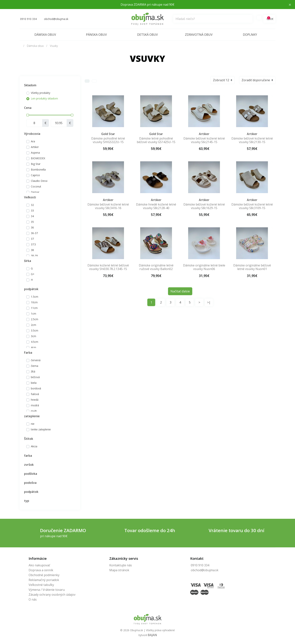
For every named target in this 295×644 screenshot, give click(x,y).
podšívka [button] (31, 474)
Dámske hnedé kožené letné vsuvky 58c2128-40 (156, 206)
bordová (36, 388)
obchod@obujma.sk (205, 570)
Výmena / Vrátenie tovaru (47, 590)
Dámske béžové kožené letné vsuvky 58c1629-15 (204, 206)
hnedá (35, 400)
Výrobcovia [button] (32, 134)
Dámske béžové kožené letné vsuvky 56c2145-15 (204, 140)
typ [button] (27, 501)
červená (36, 360)
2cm (33, 325)
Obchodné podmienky (44, 575)
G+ (33, 274)
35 (32, 222)
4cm (33, 347)
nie (33, 424)
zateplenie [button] (32, 416)
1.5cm (35, 297)
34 (32, 216)
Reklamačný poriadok (44, 580)
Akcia (34, 446)
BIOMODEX (38, 158)
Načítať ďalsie (180, 291)
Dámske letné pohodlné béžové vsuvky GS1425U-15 (156, 140)
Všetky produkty (41, 93)
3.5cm (35, 330)
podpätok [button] (31, 289)
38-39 (34, 256)
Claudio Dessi (39, 181)
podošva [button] (30, 483)
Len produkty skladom (44, 98)
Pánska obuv (96, 35)
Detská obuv (147, 35)
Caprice (35, 175)
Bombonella (38, 170)
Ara (33, 141)
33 (32, 210)
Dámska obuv (45, 35)
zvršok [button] (29, 465)
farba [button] (28, 456)
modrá (35, 405)
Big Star (36, 164)
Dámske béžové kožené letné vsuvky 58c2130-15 (252, 140)
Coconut (36, 186)
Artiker (35, 147)
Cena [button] (28, 108)
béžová (35, 377)
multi (34, 411)
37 (32, 239)
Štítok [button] (29, 439)
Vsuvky (54, 46)
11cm (34, 308)
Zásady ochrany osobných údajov (52, 595)
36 (32, 227)
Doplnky (250, 35)
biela (34, 383)
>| (209, 302)
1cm (33, 314)
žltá (33, 371)
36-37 (34, 233)
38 (32, 250)
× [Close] (290, 4)
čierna (35, 366)
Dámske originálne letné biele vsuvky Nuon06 (204, 267)
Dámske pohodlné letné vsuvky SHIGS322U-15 (108, 140)
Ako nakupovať (39, 565)
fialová (35, 394)
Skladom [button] (30, 85)
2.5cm (35, 319)
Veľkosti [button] (30, 197)
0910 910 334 (200, 565)
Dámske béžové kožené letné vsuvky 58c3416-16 (108, 206)
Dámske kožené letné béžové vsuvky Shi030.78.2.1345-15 (108, 267)
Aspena (35, 153)
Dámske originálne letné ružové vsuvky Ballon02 (156, 267)
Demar (35, 192)
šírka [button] (28, 261)
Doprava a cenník (41, 570)
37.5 (33, 244)
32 (32, 205)
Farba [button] (28, 353)
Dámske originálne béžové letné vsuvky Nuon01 (252, 267)
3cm (33, 336)
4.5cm (35, 342)
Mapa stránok (119, 570)
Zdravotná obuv (199, 35)
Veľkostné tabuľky (41, 585)
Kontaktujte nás (121, 565)
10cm (34, 302)
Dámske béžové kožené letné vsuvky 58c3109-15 (252, 206)
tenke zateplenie (41, 429)
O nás (33, 599)
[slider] (28, 115)
